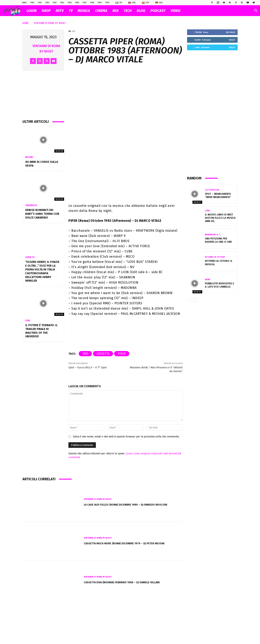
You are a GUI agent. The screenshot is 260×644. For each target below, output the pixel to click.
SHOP (46, 11)
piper (122, 392)
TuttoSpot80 (212, 190)
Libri (207, 211)
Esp (145, 3)
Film (28, 321)
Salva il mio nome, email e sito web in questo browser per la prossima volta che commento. (126, 475)
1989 (100, 3)
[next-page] (195, 300)
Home (26, 23)
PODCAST (158, 11)
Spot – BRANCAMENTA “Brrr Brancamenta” (218, 196)
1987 (84, 3)
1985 (70, 3)
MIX (115, 11)
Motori (29, 157)
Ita (119, 3)
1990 (107, 3)
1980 (32, 3)
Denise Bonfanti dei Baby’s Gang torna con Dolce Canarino (42, 214)
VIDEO (175, 11)
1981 (40, 3)
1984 (62, 3)
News (208, 280)
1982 (47, 3)
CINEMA (101, 11)
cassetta (103, 392)
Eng (132, 3)
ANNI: (24, 3)
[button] (256, 11)
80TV (60, 11)
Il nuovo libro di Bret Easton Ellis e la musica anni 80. (220, 218)
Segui (232, 40)
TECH (128, 11)
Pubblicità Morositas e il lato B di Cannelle (219, 285)
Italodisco (31, 205)
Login (32, 11)
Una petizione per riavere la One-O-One (218, 240)
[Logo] (14, 11)
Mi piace (231, 32)
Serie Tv (30, 257)
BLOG (141, 11)
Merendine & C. (213, 235)
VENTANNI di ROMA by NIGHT (50, 23)
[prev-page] (189, 300)
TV (71, 11)
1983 (55, 3)
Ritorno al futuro (215, 257)
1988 (92, 3)
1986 (77, 3)
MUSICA (84, 11)
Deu (159, 3)
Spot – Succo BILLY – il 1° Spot (88, 405)
